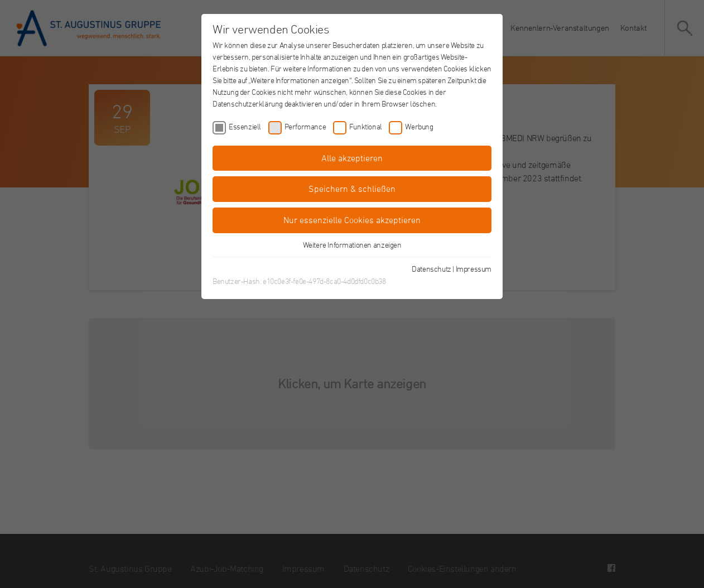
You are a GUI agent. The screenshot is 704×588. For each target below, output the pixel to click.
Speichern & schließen (352, 189)
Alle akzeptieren (352, 158)
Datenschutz (431, 269)
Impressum (474, 269)
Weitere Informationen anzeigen (352, 245)
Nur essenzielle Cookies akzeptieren (352, 220)
